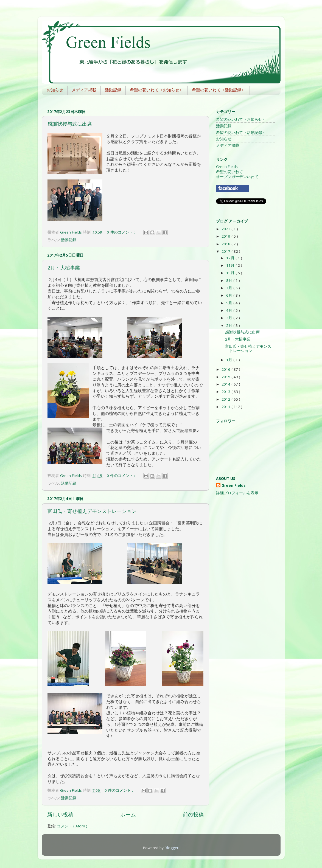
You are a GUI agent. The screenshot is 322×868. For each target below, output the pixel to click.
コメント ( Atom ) (72, 826)
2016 (226, 369)
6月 (230, 295)
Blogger (172, 848)
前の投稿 (193, 814)
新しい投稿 (60, 814)
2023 (226, 229)
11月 (231, 265)
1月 (230, 360)
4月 (230, 310)
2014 (226, 384)
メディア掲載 (84, 90)
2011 (226, 407)
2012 (226, 399)
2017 (226, 251)
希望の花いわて (229, 172)
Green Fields (227, 167)
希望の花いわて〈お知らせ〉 (157, 90)
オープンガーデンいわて (237, 177)
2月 (230, 325)
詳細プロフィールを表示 (237, 493)
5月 (230, 303)
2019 (226, 236)
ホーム (128, 814)
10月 (231, 273)
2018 (226, 244)
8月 (230, 280)
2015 (226, 377)
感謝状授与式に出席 (70, 124)
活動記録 (113, 90)
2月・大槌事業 (64, 268)
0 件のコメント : (121, 232)
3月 (230, 318)
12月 (231, 258)
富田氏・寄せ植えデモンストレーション (92, 511)
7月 (230, 288)
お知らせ (55, 90)
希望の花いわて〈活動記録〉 (219, 90)
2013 (226, 392)
